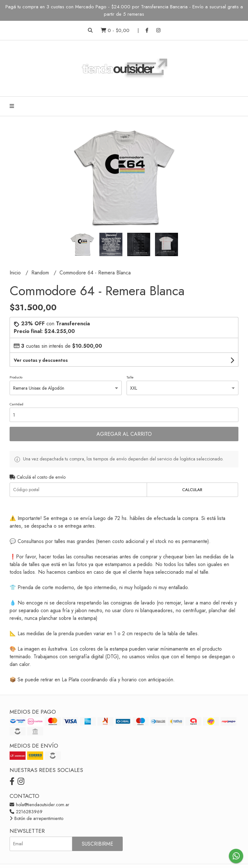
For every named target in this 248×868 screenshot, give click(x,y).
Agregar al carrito (124, 434)
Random (41, 273)
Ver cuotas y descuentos (41, 360)
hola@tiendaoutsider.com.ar (39, 805)
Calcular (192, 490)
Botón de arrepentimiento (36, 818)
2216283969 (26, 812)
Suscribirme (97, 844)
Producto (16, 377)
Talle (130, 377)
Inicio (16, 273)
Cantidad (16, 404)
